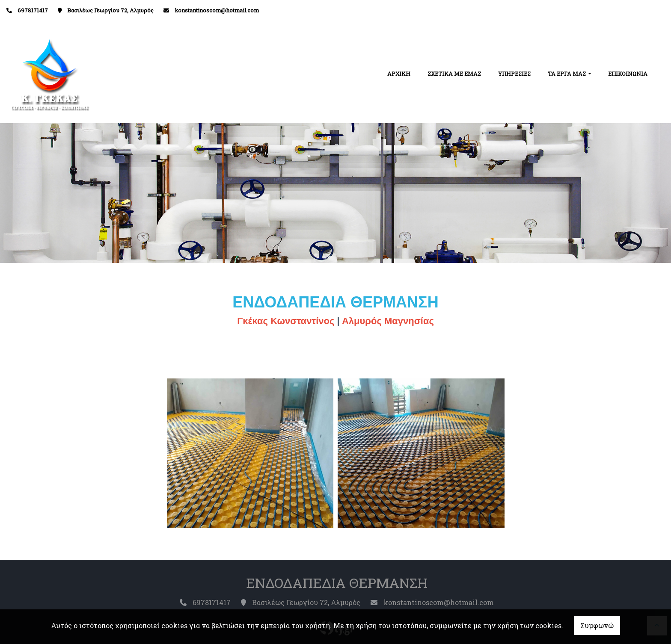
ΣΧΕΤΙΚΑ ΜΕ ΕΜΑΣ (454, 74)
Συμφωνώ (597, 625)
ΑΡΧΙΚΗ (399, 74)
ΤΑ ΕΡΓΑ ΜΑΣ (567, 74)
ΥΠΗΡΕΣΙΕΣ (514, 74)
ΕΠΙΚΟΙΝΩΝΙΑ (628, 74)
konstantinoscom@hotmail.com (217, 10)
